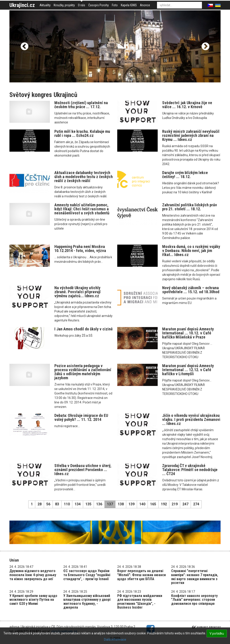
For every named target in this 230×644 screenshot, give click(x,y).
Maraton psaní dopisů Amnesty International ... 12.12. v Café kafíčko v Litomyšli (188, 370)
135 (88, 504)
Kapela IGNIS (129, 5)
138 (121, 504)
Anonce (145, 5)
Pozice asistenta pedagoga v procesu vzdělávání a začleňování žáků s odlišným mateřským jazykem (83, 372)
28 (40, 504)
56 (48, 504)
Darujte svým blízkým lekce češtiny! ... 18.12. (185, 175)
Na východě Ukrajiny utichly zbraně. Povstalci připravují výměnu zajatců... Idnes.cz (77, 292)
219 (175, 504)
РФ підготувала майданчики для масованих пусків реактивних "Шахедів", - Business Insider (140, 602)
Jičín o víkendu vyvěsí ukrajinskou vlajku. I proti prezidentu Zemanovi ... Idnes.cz (191, 419)
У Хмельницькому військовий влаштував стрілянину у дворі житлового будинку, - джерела (87, 602)
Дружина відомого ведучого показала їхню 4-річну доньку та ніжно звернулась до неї (33, 575)
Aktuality (45, 5)
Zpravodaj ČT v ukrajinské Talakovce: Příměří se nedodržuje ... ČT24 (190, 470)
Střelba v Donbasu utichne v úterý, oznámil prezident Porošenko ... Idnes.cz (83, 470)
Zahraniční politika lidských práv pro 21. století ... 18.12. (190, 207)
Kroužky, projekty (64, 5)
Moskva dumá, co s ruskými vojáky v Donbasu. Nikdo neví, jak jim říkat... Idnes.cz (191, 251)
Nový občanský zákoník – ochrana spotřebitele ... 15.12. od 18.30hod (191, 290)
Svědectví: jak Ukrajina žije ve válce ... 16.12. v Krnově (187, 105)
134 (78, 504)
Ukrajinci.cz (22, 5)
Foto (115, 5)
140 (142, 504)
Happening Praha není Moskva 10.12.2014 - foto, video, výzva (80, 249)
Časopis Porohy (98, 5)
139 (132, 504)
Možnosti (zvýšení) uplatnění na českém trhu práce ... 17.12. (81, 105)
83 (57, 504)
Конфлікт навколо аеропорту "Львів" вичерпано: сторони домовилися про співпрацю (194, 600)
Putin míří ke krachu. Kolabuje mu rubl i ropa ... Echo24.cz (82, 133)
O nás (82, 5)
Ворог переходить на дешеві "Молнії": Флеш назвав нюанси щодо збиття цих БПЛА (142, 575)
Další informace (115, 640)
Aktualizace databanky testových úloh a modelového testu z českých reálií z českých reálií (84, 177)
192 (164, 504)
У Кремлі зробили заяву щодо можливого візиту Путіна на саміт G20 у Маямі (33, 600)
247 (185, 504)
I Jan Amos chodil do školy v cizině (84, 329)
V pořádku (217, 633)
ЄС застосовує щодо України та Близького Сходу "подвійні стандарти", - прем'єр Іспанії (87, 575)
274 (196, 504)
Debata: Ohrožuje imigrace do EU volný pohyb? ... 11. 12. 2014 (81, 417)
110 (67, 504)
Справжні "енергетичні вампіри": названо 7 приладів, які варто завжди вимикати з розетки (195, 577)
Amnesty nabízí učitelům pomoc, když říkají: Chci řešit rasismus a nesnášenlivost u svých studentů (82, 209)
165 (153, 504)
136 (99, 504)
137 (110, 504)
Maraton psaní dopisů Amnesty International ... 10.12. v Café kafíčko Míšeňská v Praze (188, 333)
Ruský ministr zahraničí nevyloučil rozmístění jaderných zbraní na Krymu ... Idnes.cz (191, 135)
